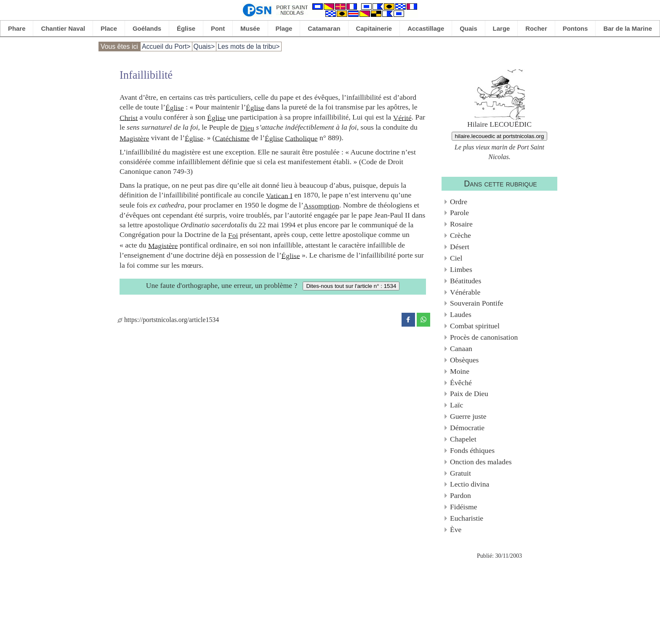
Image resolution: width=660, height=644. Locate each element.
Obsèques (464, 360)
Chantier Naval (63, 28)
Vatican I (279, 195)
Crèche (460, 235)
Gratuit (460, 473)
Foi (233, 235)
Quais (468, 28)
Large (502, 28)
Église (186, 28)
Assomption (321, 206)
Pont (218, 28)
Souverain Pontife (477, 303)
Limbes (461, 269)
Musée (250, 28)
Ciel (456, 258)
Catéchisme (232, 138)
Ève (456, 530)
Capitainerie (374, 28)
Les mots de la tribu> (249, 47)
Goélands (147, 28)
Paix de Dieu (469, 394)
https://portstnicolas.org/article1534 (168, 320)
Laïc (456, 405)
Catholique (301, 138)
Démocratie (467, 428)
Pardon (460, 495)
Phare (17, 28)
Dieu (247, 128)
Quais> (204, 47)
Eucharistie (467, 518)
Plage (284, 28)
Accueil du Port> (166, 47)
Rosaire (461, 224)
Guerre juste (468, 416)
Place (109, 28)
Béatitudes (466, 281)
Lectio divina (470, 484)
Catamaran (324, 28)
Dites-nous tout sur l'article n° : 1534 (351, 286)
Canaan (461, 349)
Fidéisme (464, 507)
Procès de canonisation (484, 337)
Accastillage (426, 28)
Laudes (461, 314)
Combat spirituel (475, 326)
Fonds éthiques (472, 450)
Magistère (134, 138)
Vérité (402, 117)
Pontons (575, 28)
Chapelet (463, 439)
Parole (459, 213)
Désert (460, 247)
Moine (460, 371)
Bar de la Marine (628, 28)
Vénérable (465, 292)
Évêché (461, 383)
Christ (129, 117)
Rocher (536, 28)
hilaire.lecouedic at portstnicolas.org (500, 136)
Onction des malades (481, 462)
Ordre (459, 202)
